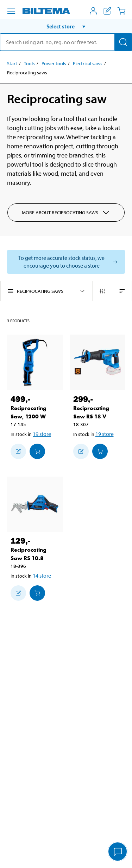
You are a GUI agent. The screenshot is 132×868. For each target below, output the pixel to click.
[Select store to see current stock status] (66, 262)
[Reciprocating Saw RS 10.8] (35, 504)
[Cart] (121, 11)
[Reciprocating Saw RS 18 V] (98, 362)
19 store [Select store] (42, 434)
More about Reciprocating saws (66, 213)
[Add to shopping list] (18, 451)
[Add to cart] (37, 451)
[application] (118, 852)
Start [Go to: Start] (12, 63)
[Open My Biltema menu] (93, 11)
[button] (66, 26)
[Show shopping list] (107, 11)
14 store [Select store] (42, 576)
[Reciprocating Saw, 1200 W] (35, 362)
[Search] (123, 42)
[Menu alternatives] (11, 11)
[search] (66, 42)
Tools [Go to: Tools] (29, 63)
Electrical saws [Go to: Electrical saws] (88, 63)
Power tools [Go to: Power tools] (54, 63)
